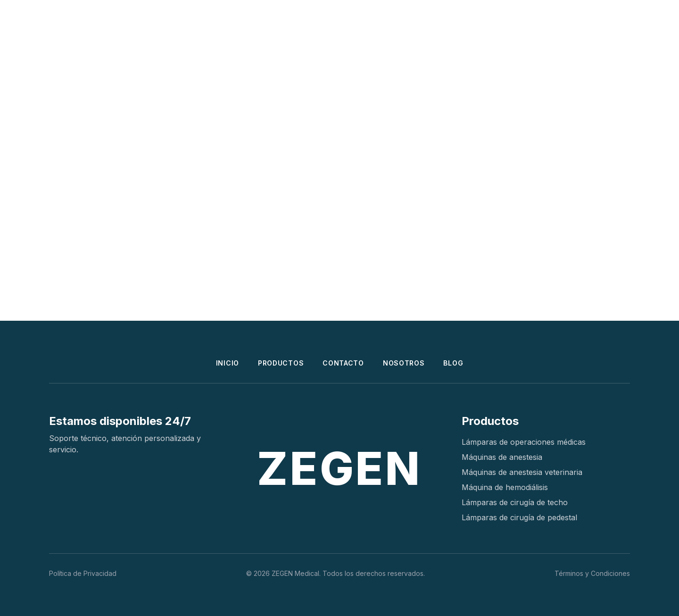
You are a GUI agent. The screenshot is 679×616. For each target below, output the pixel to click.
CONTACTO (343, 363)
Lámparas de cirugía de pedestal (519, 517)
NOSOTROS (404, 363)
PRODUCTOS (281, 363)
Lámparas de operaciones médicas (524, 442)
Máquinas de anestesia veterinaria (522, 472)
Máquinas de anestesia (502, 457)
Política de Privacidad (83, 573)
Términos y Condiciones (592, 573)
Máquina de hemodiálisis (505, 487)
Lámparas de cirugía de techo (515, 502)
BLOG (453, 363)
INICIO (228, 363)
